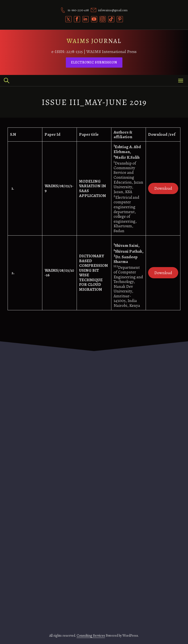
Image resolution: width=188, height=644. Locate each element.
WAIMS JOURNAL (94, 41)
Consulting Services (91, 636)
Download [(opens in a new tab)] (163, 188)
